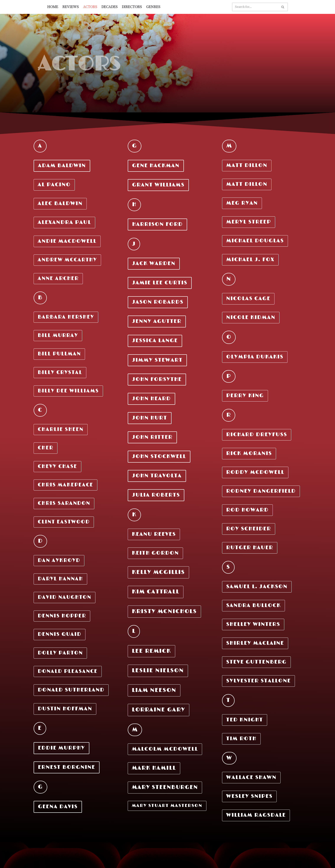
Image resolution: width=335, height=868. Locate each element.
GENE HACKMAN (156, 166)
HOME (53, 7)
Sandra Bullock (253, 606)
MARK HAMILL (154, 768)
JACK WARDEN (154, 264)
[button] (283, 7)
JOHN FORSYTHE (157, 379)
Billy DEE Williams (68, 391)
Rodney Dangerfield (261, 491)
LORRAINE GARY (159, 710)
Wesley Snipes (249, 796)
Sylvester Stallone (258, 681)
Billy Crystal (60, 373)
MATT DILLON (247, 165)
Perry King (245, 396)
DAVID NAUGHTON (65, 597)
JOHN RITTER (152, 437)
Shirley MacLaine (255, 643)
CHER (46, 448)
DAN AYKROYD (59, 561)
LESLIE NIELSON (158, 671)
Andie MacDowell (67, 241)
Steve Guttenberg (256, 662)
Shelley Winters (253, 624)
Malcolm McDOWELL (165, 749)
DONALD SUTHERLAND (71, 690)
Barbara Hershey (66, 317)
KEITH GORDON (155, 553)
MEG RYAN (242, 203)
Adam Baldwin (62, 166)
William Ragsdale (256, 815)
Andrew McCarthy (67, 260)
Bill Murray (58, 336)
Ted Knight (245, 720)
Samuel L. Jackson (257, 587)
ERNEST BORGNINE (67, 767)
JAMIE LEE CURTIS (160, 283)
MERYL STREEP (249, 222)
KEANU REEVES (154, 534)
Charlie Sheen (61, 430)
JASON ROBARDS (158, 302)
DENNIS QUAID (60, 634)
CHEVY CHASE (57, 467)
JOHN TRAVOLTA (157, 476)
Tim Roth (241, 739)
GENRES (154, 7)
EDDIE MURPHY (61, 748)
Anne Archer (58, 279)
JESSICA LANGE (155, 341)
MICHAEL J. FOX (250, 260)
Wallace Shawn (251, 777)
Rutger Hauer (250, 548)
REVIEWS (71, 7)
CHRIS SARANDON (64, 503)
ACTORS (91, 7)
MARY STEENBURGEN (165, 787)
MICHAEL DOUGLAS (255, 241)
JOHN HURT (150, 418)
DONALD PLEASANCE (68, 671)
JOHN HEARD (151, 399)
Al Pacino (54, 185)
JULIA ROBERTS (156, 495)
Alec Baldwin (60, 204)
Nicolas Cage (248, 299)
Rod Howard (247, 510)
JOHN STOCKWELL (159, 457)
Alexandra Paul (64, 222)
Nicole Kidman (251, 317)
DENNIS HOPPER (62, 616)
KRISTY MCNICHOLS (164, 611)
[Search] (255, 7)
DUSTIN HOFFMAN (65, 709)
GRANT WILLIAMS (158, 185)
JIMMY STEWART (157, 360)
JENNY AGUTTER (157, 321)
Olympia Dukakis (255, 357)
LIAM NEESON (154, 690)
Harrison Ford (157, 224)
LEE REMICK (151, 651)
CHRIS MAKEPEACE (65, 485)
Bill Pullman (59, 354)
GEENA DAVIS (58, 807)
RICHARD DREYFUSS (257, 435)
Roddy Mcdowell (255, 472)
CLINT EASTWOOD (64, 522)
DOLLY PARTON (60, 653)
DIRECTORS (133, 7)
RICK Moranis (249, 453)
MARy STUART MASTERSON (167, 806)
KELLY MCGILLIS (158, 572)
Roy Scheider (249, 529)
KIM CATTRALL (156, 592)
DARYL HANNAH (60, 579)
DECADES (110, 7)
